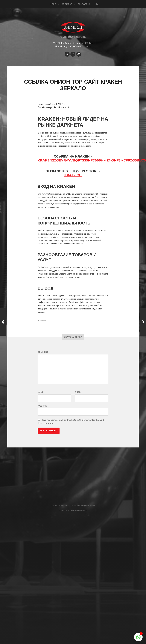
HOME (53, 4)
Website (42, 406)
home (43, 320)
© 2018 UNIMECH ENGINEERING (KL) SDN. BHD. (73, 506)
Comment (43, 352)
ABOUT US (67, 4)
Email (78, 392)
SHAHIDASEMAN (79, 511)
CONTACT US (84, 4)
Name (41, 392)
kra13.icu (73, 175)
